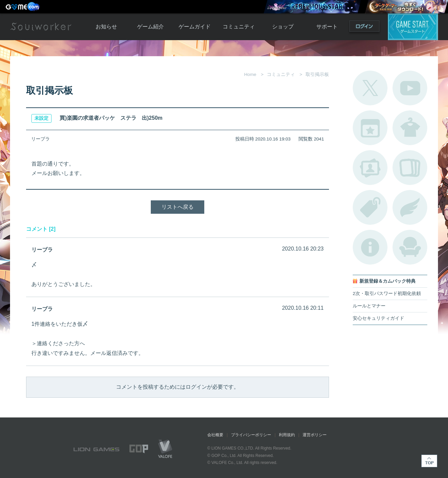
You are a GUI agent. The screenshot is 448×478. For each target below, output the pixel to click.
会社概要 (215, 435)
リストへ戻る (178, 207)
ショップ (283, 27)
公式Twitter (370, 88)
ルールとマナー (369, 306)
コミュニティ (239, 27)
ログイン (364, 28)
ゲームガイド (195, 27)
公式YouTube (410, 88)
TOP (429, 461)
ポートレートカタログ (370, 168)
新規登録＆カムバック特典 (387, 281)
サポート (327, 27)
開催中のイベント (370, 128)
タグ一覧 (370, 207)
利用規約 (287, 435)
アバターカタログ (410, 128)
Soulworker (41, 27)
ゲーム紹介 (150, 27)
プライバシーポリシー (251, 435)
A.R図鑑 (410, 168)
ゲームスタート (413, 27)
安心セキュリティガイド (378, 318)
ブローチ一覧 (410, 207)
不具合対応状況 (370, 247)
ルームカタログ (410, 247)
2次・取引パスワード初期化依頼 (387, 294)
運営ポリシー (315, 435)
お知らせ (106, 27)
